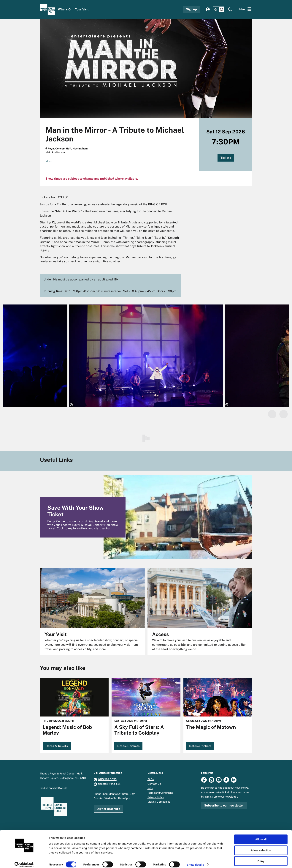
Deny (261, 857)
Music (49, 161)
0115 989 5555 (107, 779)
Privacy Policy (156, 797)
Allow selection (261, 846)
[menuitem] (65, 9)
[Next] (284, 414)
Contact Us (154, 784)
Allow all (261, 835)
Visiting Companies (159, 802)
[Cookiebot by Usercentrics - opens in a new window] (24, 861)
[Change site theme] (219, 9)
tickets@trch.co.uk (109, 784)
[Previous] (272, 414)
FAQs (151, 779)
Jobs (150, 788)
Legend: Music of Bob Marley (67, 730)
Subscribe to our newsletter (224, 805)
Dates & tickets (57, 746)
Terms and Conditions (160, 793)
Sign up (191, 9)
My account (208, 9)
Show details (195, 861)
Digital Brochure (108, 809)
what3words (60, 788)
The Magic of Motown (211, 727)
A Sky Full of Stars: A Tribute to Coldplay (139, 730)
